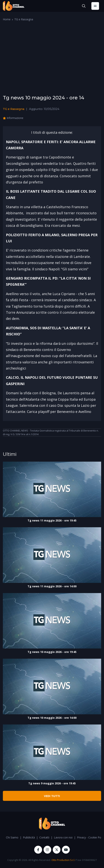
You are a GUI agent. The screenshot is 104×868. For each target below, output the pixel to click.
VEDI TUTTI (52, 796)
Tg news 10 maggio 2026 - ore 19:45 (52, 652)
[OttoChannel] (14, 6)
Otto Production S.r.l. (63, 860)
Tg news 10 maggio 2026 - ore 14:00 (52, 718)
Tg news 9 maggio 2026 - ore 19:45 (52, 783)
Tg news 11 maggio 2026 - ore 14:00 (52, 586)
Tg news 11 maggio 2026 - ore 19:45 (52, 520)
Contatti (44, 837)
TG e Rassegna (24, 19)
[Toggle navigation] (95, 6)
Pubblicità (29, 837)
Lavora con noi (63, 837)
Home (7, 19)
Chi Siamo (12, 837)
